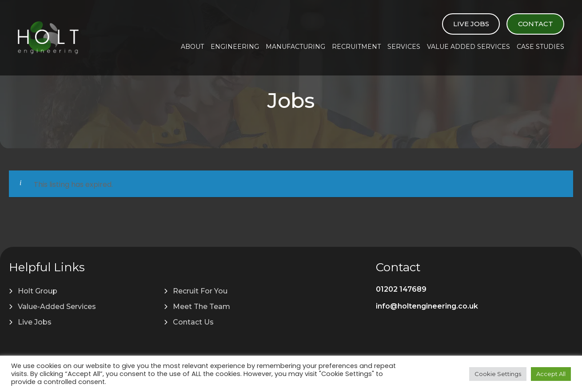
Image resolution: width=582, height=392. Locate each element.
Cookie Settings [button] (498, 374)
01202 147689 (401, 289)
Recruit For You (200, 291)
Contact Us (193, 322)
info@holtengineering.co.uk (427, 306)
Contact (536, 24)
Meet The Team (201, 307)
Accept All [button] (551, 374)
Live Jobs (471, 24)
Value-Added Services (57, 307)
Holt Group (38, 291)
